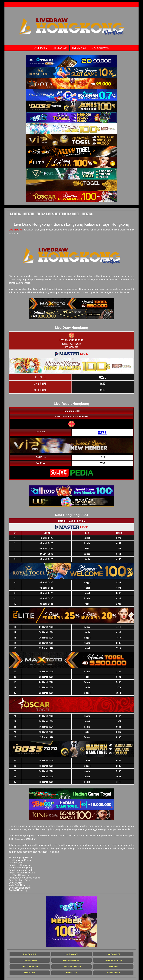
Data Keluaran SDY (113, 960)
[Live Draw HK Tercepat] (71, 61)
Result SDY (30, 973)
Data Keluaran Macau (71, 967)
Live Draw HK (40, 48)
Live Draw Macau (101, 48)
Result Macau (113, 973)
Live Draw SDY (79, 48)
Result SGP (71, 973)
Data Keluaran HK (71, 960)
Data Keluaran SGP (30, 967)
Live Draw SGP (60, 48)
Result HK (113, 967)
